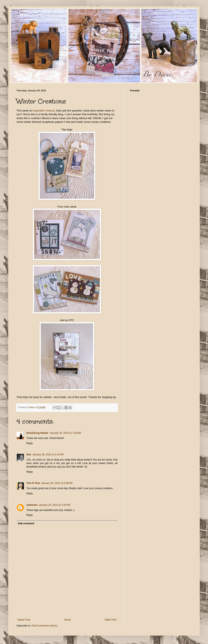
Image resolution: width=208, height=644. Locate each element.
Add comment (26, 523)
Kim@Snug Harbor (37, 433)
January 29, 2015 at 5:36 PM (57, 483)
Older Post (110, 620)
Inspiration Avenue (44, 111)
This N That (33, 483)
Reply (30, 443)
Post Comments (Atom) (44, 626)
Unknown (32, 505)
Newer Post (24, 620)
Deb (29, 455)
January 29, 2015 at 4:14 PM (48, 455)
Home (68, 620)
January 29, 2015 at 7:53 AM (65, 433)
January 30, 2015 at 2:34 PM (54, 505)
